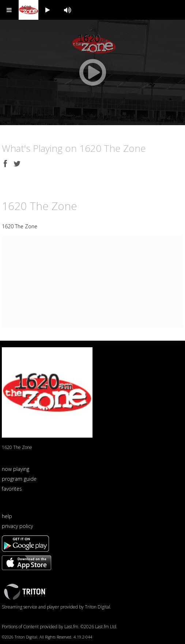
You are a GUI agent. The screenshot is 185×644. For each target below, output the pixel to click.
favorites (12, 489)
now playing (16, 469)
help (7, 516)
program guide (19, 479)
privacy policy (17, 526)
